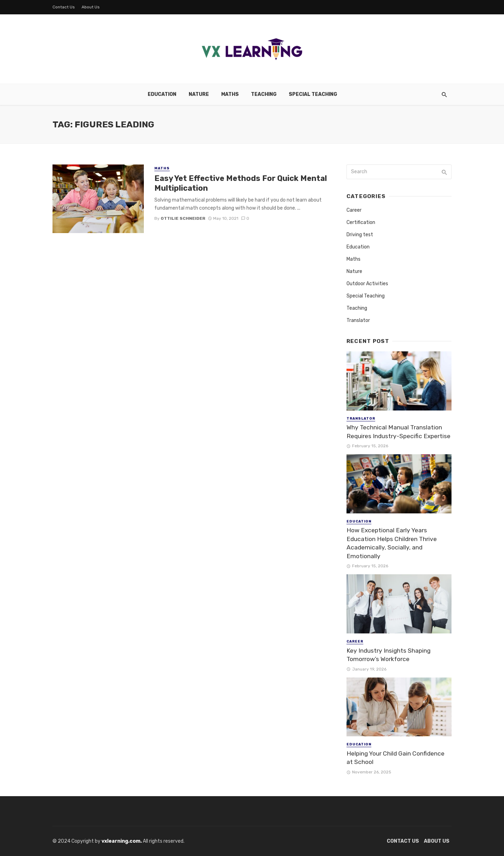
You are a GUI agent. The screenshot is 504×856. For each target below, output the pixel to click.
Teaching (264, 94)
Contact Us (64, 7)
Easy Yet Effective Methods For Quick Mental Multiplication (241, 183)
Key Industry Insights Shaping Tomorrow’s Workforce (388, 655)
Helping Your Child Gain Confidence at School (395, 758)
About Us (91, 7)
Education (162, 94)
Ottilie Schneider (183, 218)
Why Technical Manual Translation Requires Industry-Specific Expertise (398, 432)
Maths (230, 94)
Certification (361, 222)
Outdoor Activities (367, 284)
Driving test (360, 235)
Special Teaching (313, 94)
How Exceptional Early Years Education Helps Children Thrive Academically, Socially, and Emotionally (392, 543)
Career (354, 210)
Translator (358, 320)
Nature (199, 94)
